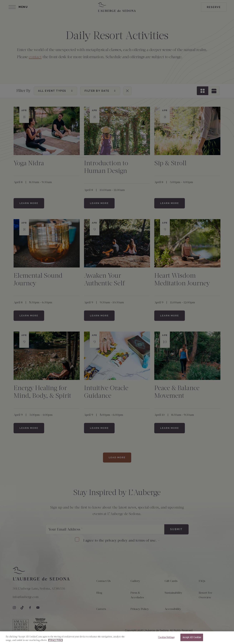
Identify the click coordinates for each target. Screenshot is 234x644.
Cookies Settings (166, 639)
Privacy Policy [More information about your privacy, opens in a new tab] (56, 642)
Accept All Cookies (192, 639)
